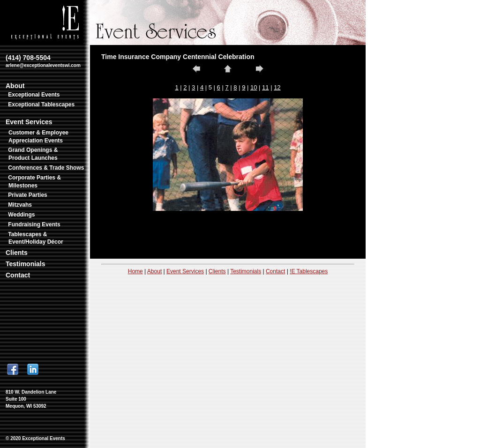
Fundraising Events (34, 224)
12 (277, 87)
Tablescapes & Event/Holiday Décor (35, 238)
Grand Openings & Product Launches (33, 154)
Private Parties (27, 195)
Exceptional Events (34, 95)
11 (265, 87)
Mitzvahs (20, 205)
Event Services (29, 122)
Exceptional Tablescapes (41, 105)
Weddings (21, 215)
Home (135, 271)
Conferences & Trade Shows (46, 168)
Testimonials (26, 264)
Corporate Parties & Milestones (34, 182)
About (15, 86)
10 (254, 87)
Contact (18, 275)
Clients (17, 253)
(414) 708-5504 (43, 61)
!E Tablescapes (309, 271)
